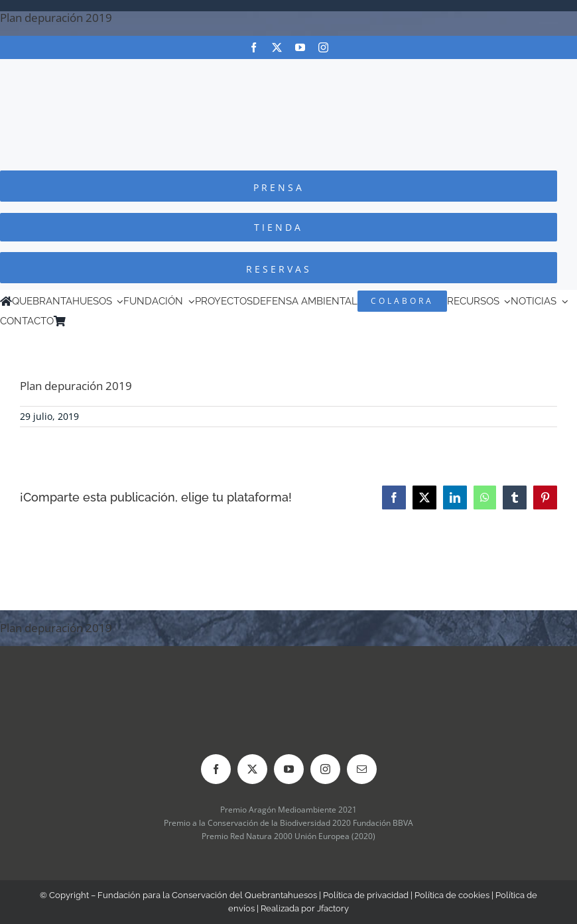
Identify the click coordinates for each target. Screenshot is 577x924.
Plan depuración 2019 (56, 18)
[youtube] (300, 47)
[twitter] (277, 47)
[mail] (362, 769)
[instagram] (323, 47)
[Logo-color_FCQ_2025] (288, 71)
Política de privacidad (366, 895)
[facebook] (254, 47)
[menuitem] (90, 321)
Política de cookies (452, 895)
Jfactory (333, 908)
